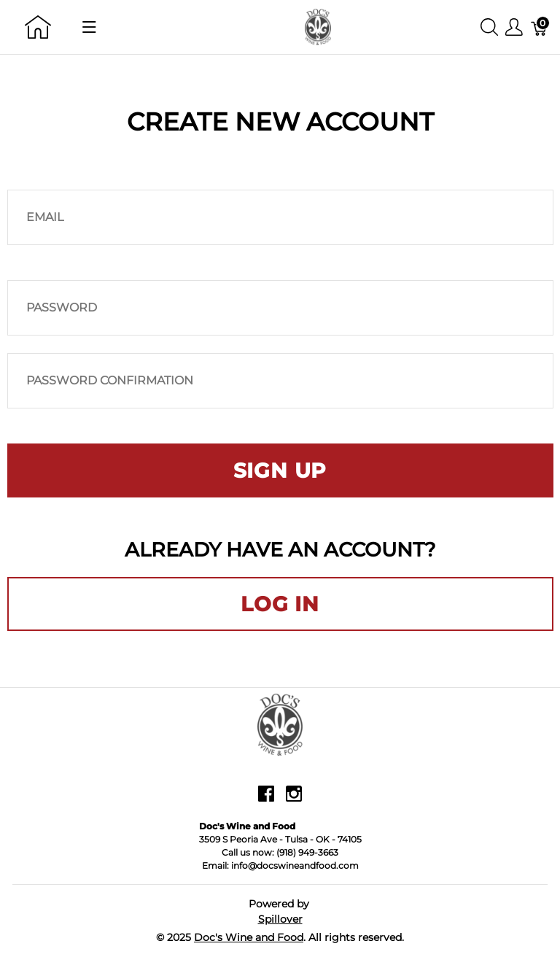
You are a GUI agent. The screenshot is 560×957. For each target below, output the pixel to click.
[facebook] (266, 799)
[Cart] (540, 27)
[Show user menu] (514, 27)
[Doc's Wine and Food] (318, 26)
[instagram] (294, 799)
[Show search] (489, 27)
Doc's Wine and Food (249, 937)
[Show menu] (89, 27)
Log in (280, 604)
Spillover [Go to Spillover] (280, 919)
